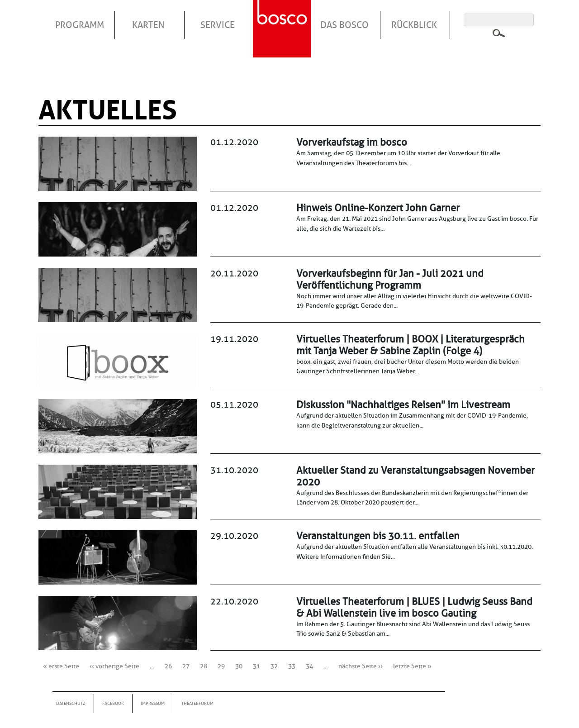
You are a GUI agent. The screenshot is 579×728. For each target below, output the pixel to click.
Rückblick (414, 25)
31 (256, 666)
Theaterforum (197, 703)
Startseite (283, 18)
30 (239, 666)
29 (221, 666)
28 (204, 666)
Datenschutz (71, 703)
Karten (148, 25)
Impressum (153, 703)
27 (186, 666)
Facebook (113, 703)
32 (274, 666)
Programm (80, 25)
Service (218, 25)
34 (309, 666)
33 (292, 666)
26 (168, 666)
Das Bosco (344, 25)
